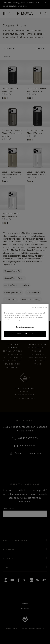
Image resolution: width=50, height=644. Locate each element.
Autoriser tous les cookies (25, 334)
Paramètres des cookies (25, 327)
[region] (25, 322)
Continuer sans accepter (39, 307)
